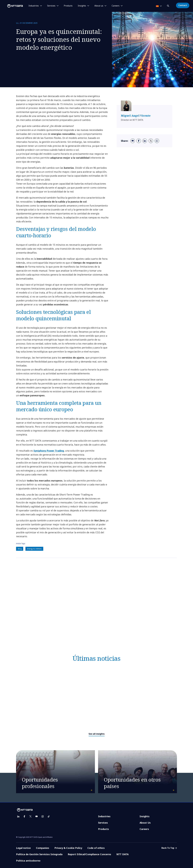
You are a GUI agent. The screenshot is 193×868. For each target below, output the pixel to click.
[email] (133, 141)
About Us (145, 823)
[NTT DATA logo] (12, 6)
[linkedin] (145, 141)
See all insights (97, 734)
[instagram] (43, 816)
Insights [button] (82, 6)
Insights (145, 816)
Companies (43, 848)
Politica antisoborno (28, 861)
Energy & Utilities (34, 549)
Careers (144, 829)
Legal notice (23, 848)
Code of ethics (96, 848)
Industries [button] (34, 6)
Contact (183, 5)
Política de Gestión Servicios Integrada (39, 854)
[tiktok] (49, 816)
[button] (168, 5)
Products (68, 6)
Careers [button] (116, 6)
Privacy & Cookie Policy (68, 848)
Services (103, 823)
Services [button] (51, 6)
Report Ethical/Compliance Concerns (89, 854)
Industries (104, 816)
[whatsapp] (157, 141)
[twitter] (151, 141)
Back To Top (169, 848)
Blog (20, 549)
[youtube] (37, 816)
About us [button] (99, 6)
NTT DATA (122, 854)
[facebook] (139, 141)
